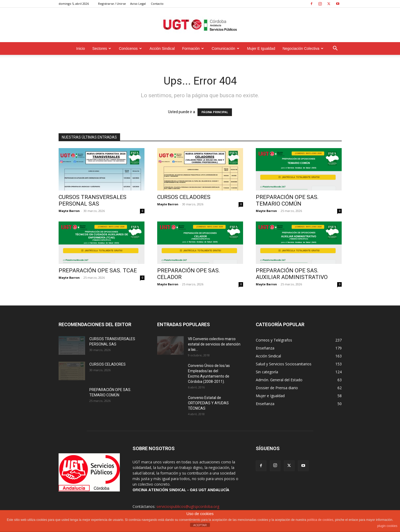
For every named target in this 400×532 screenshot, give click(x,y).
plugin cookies (387, 526)
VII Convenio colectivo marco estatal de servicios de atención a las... (214, 344)
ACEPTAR (200, 525)
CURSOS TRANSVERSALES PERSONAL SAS (93, 200)
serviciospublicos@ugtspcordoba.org (188, 506)
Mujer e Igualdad (261, 48)
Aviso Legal (138, 4)
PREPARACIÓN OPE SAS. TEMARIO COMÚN (287, 200)
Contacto (157, 4)
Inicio (81, 48)
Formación (193, 48)
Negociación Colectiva (303, 48)
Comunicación (225, 48)
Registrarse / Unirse (112, 4)
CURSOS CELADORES (184, 197)
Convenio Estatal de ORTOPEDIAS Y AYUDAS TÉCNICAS (208, 403)
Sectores (102, 48)
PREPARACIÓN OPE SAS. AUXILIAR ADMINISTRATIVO (292, 274)
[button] (335, 49)
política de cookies (320, 520)
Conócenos (130, 48)
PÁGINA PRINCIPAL (215, 112)
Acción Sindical (162, 48)
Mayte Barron (69, 211)
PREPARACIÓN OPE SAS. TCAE (98, 271)
